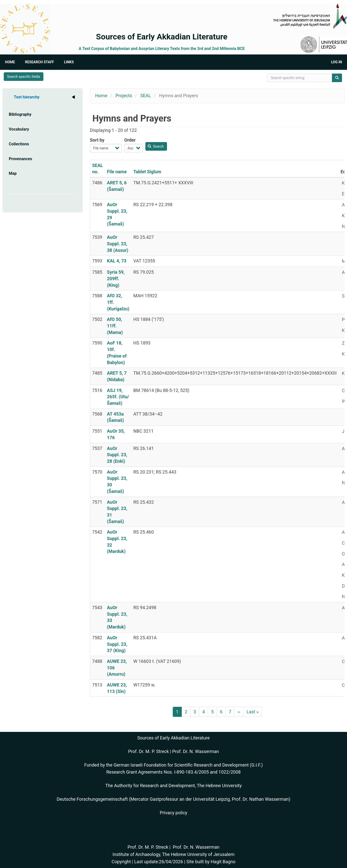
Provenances (20, 159)
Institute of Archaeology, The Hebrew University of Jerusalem (173, 854)
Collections (19, 144)
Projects (124, 96)
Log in (336, 62)
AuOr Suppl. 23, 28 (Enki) (117, 455)
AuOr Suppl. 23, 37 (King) (117, 644)
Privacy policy (173, 813)
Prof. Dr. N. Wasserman (196, 751)
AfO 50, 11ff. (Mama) (115, 326)
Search (156, 146)
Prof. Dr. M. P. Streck (148, 751)
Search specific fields (24, 77)
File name (117, 172)
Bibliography (20, 114)
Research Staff (40, 62)
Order (130, 140)
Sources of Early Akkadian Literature (162, 37)
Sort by (97, 140)
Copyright (121, 862)
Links (69, 62)
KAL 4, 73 (117, 261)
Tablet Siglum (147, 172)
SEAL (146, 96)
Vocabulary (19, 129)
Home (10, 62)
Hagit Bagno (223, 862)
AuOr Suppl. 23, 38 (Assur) (118, 244)
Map (13, 173)
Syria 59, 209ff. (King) (116, 278)
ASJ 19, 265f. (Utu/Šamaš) (118, 397)
